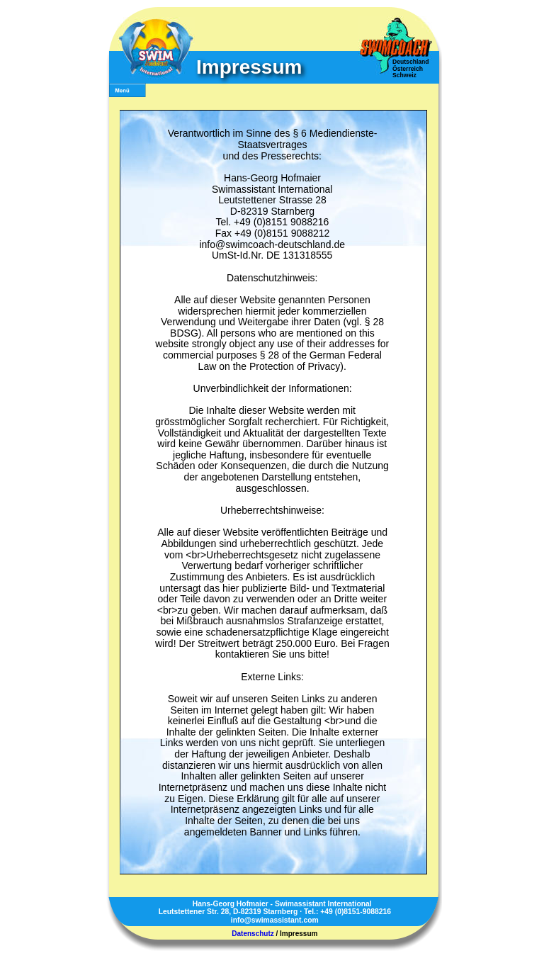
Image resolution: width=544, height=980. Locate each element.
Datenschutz (253, 934)
